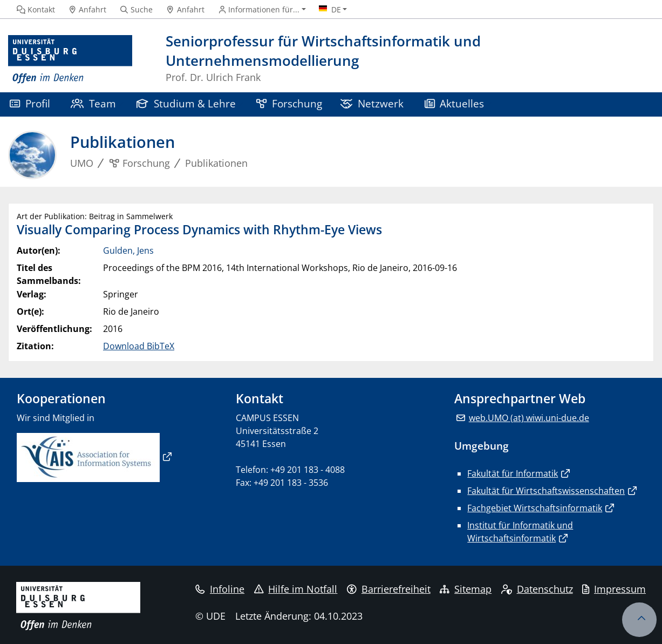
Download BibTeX (139, 346)
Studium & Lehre (186, 103)
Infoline (220, 589)
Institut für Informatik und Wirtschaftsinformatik (520, 532)
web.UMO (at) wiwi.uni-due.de (529, 418)
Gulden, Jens (128, 250)
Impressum (614, 589)
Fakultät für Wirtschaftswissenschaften (546, 491)
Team (93, 103)
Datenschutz (537, 589)
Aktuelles (455, 103)
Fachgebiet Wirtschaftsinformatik (535, 508)
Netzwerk (372, 103)
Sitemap (466, 589)
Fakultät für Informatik (513, 473)
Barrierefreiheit (389, 589)
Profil (30, 103)
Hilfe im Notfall (296, 589)
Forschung (289, 103)
